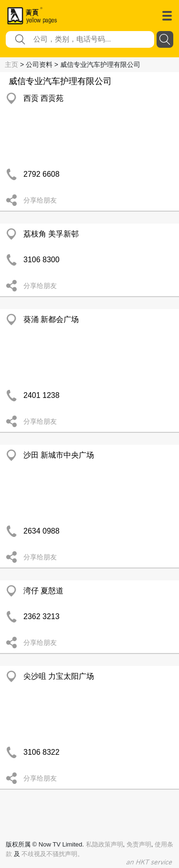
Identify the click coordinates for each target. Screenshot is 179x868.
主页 (11, 64)
